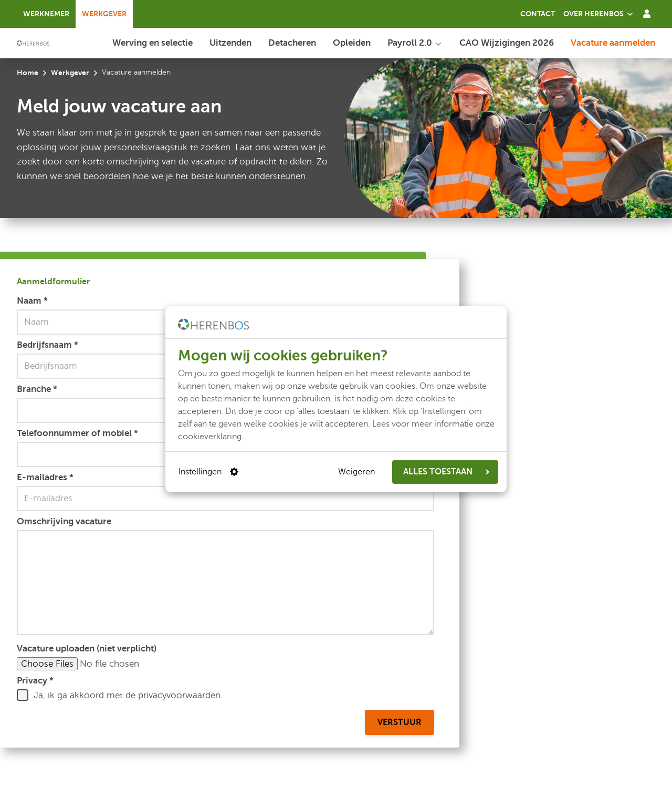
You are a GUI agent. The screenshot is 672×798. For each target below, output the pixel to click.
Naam (32, 300)
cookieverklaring (210, 436)
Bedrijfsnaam (48, 345)
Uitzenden (230, 43)
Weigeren (356, 472)
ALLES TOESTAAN (446, 472)
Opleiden (352, 43)
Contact (538, 14)
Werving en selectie (153, 43)
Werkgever (104, 14)
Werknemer (46, 14)
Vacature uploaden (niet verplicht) (87, 648)
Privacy (35, 680)
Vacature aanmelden (613, 43)
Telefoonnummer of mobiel (77, 433)
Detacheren (292, 43)
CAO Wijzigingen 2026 (507, 43)
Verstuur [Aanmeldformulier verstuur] (400, 722)
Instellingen (208, 472)
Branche (37, 389)
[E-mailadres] (225, 499)
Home (28, 72)
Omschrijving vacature (64, 521)
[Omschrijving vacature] (225, 583)
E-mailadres (45, 477)
